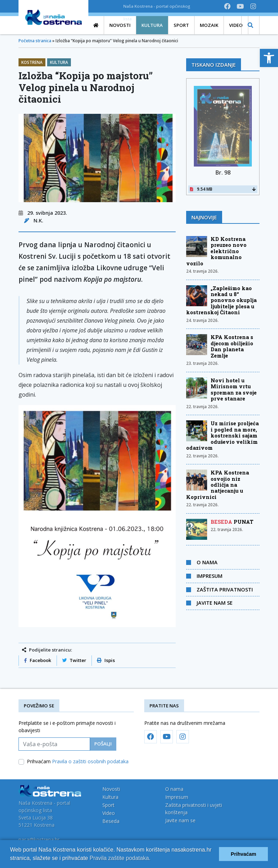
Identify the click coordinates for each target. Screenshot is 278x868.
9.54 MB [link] (223, 189)
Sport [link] (108, 805)
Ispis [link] (106, 660)
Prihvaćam (78, 761)
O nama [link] (207, 562)
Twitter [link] (74, 660)
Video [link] (109, 813)
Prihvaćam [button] (244, 854)
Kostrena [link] (32, 62)
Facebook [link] (38, 660)
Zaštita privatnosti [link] (225, 589)
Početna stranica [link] (35, 41)
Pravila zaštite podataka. (120, 858)
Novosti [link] (111, 789)
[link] (269, 58)
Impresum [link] (210, 576)
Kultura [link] (59, 62)
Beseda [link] (111, 821)
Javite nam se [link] (215, 603)
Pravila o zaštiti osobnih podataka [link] (90, 761)
